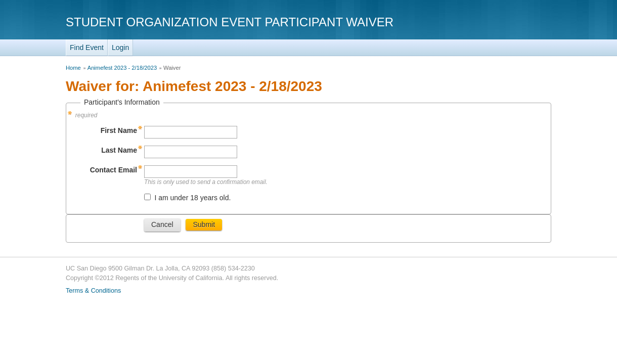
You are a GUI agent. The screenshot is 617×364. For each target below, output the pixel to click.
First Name (119, 130)
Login (120, 48)
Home (73, 68)
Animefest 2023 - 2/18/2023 (122, 68)
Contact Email (114, 170)
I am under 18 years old (191, 198)
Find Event (87, 48)
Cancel (162, 224)
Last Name (119, 150)
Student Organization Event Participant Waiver (230, 22)
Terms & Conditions (93, 291)
